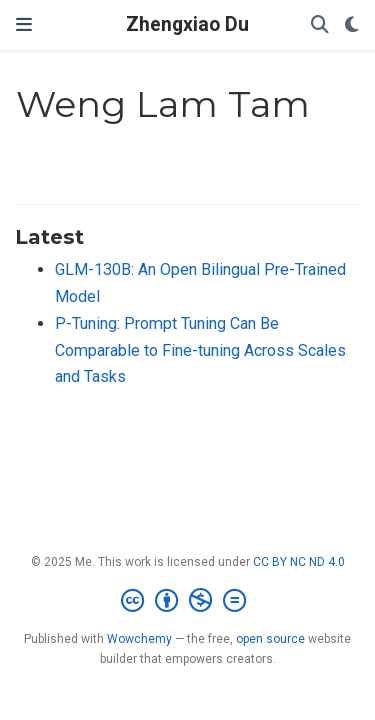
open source (270, 639)
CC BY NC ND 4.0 (299, 562)
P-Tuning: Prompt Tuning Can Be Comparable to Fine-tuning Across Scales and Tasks (200, 350)
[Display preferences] (352, 25)
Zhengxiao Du (187, 24)
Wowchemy (139, 639)
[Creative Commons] (187, 601)
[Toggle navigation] (24, 24)
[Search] (320, 25)
